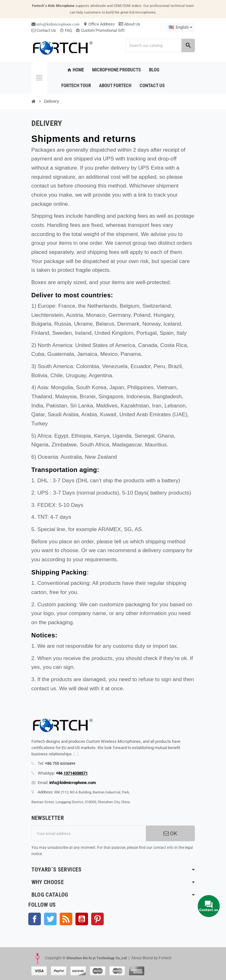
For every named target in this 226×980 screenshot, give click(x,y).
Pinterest (97, 919)
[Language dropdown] (181, 27)
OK (170, 833)
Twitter (50, 919)
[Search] (160, 45)
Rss (66, 919)
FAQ (66, 30)
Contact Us (44, 30)
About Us (129, 24)
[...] (76, 754)
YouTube (82, 919)
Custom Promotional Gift (100, 30)
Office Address (99, 24)
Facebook (35, 919)
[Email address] (89, 833)
